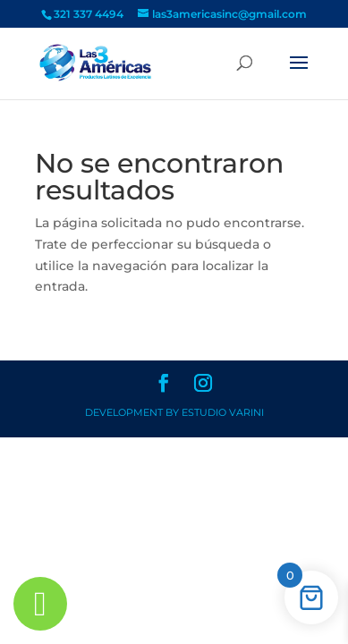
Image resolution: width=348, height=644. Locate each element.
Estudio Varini (223, 412)
